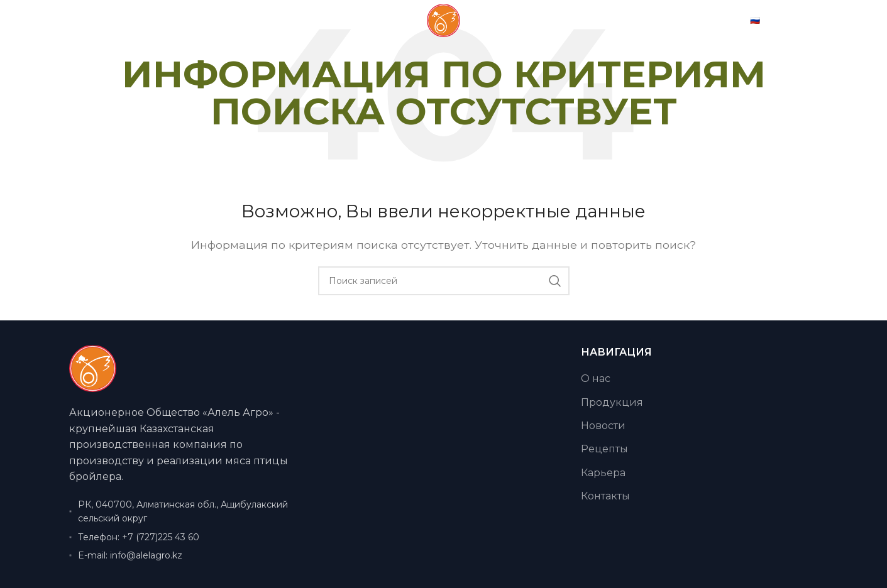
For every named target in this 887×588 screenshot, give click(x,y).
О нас (596, 378)
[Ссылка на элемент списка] (188, 537)
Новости (603, 426)
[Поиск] (444, 281)
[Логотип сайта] (443, 32)
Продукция (612, 402)
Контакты (605, 496)
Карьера (603, 473)
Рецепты (604, 449)
